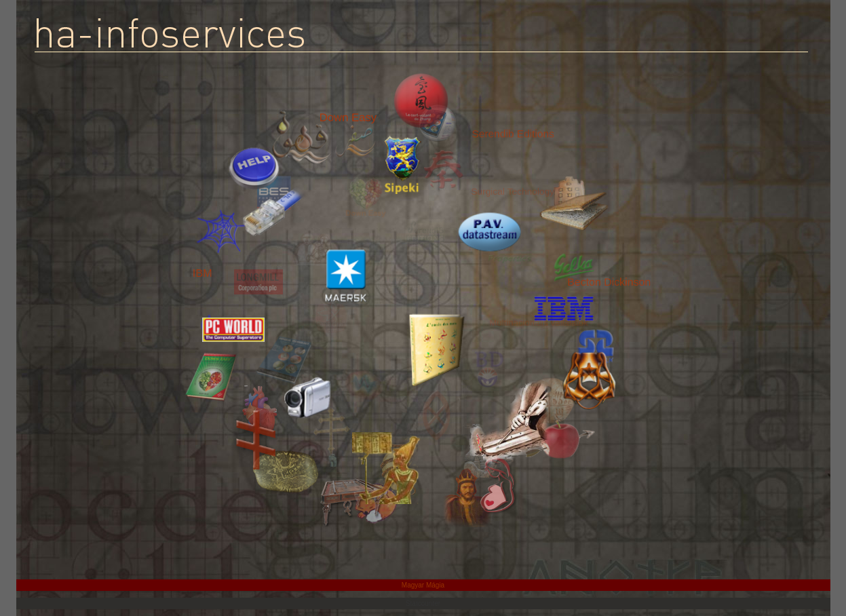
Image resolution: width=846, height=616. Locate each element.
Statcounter (423, 603)
